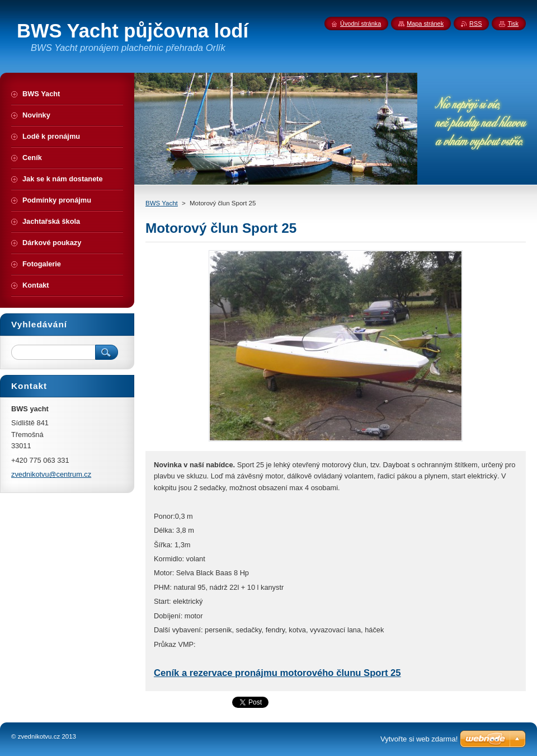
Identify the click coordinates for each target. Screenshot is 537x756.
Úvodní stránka (361, 24)
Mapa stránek (425, 24)
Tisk (513, 24)
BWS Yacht (162, 203)
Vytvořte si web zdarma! (419, 739)
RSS (475, 24)
